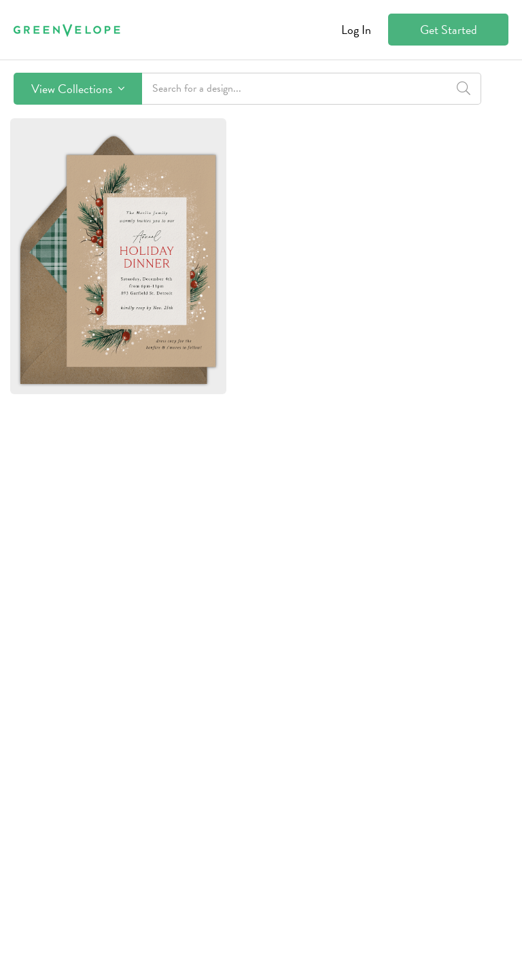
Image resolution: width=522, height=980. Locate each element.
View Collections (78, 89)
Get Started (449, 30)
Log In (356, 30)
